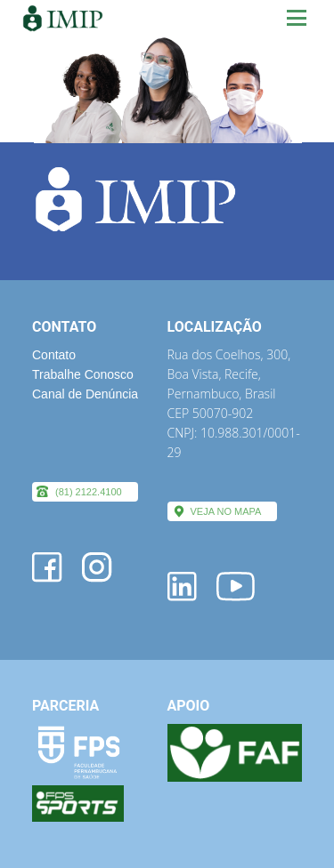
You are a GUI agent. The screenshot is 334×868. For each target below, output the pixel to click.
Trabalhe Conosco (83, 374)
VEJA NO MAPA (226, 511)
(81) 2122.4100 (89, 492)
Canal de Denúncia (85, 394)
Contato (54, 355)
